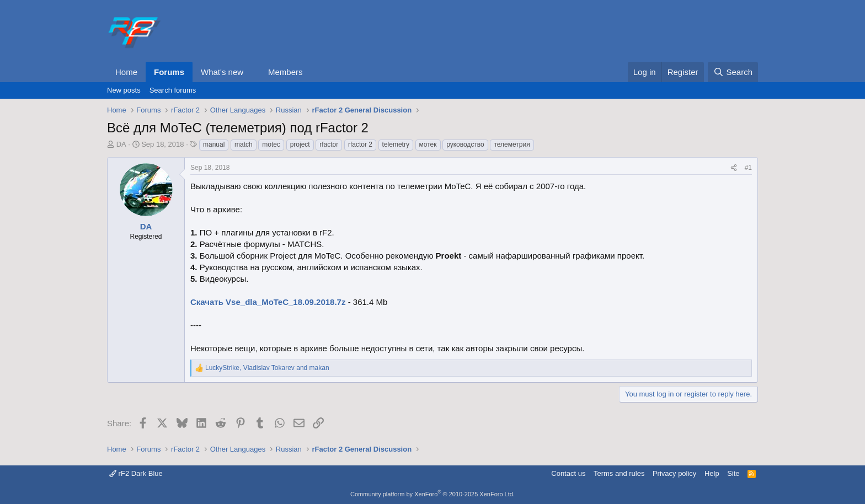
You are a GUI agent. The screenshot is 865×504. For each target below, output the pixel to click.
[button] (252, 72)
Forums (169, 72)
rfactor (329, 144)
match (244, 144)
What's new (222, 72)
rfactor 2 (360, 144)
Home (126, 72)
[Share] (734, 168)
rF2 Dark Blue (136, 473)
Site (733, 473)
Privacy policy (674, 473)
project (300, 144)
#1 (748, 168)
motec (271, 144)
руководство (465, 144)
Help (712, 473)
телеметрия (512, 144)
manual (214, 144)
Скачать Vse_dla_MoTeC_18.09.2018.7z (268, 302)
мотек (428, 144)
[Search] (733, 72)
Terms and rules (619, 473)
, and (267, 368)
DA (121, 144)
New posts (124, 90)
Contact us (568, 473)
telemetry (396, 144)
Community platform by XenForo (432, 494)
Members (285, 72)
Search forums (173, 90)
